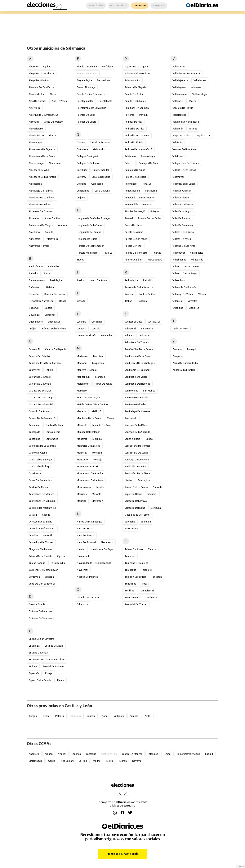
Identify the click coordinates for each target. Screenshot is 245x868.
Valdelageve (179, 87)
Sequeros (152, 494)
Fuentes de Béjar (86, 115)
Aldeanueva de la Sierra (42, 156)
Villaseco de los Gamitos (186, 267)
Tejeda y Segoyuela (135, 577)
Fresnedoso (103, 80)
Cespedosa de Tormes (41, 542)
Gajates (81, 142)
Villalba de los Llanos (184, 170)
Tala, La (152, 549)
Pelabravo (130, 156)
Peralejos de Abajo (149, 163)
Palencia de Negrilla (135, 87)
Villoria (202, 294)
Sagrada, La (154, 322)
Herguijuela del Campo (89, 232)
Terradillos (130, 584)
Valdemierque (180, 94)
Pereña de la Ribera (136, 177)
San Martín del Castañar (137, 370)
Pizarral (129, 218)
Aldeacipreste (36, 129)
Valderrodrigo (200, 94)
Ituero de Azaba (99, 280)
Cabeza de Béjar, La (56, 349)
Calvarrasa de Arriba (40, 384)
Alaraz (53, 94)
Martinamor (83, 384)
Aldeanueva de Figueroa (42, 149)
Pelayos (129, 163)
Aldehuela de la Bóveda (42, 198)
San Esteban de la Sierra (138, 356)
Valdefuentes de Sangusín (187, 73)
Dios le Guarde (37, 604)
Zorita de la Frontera (184, 370)
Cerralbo (33, 535)
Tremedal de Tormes (136, 604)
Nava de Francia (86, 535)
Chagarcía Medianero (40, 549)
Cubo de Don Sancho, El (42, 584)
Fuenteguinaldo (85, 101)
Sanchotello (131, 418)
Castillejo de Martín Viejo (42, 508)
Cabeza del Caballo (39, 356)
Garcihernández (101, 170)
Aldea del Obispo (53, 122)
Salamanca (147, 329)
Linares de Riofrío (86, 335)
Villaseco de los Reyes (185, 273)
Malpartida (98, 363)
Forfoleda (107, 67)
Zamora (134, 716)
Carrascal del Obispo (40, 466)
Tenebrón (156, 577)
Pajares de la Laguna (136, 67)
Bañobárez (35, 287)
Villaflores (178, 156)
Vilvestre (192, 301)
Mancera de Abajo (87, 370)
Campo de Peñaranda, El (42, 418)
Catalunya (153, 754)
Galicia (52, 761)
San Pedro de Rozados (137, 398)
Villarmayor (179, 253)
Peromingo (131, 184)
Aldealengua (36, 142)
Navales (81, 549)
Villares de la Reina (183, 232)
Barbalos (34, 273)
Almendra (34, 218)
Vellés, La (178, 142)
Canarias (76, 754)
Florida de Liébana (87, 67)
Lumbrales (107, 335)
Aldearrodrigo (36, 163)
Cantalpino (35, 439)
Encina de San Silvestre (41, 639)
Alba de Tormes (38, 101)
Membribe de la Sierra (89, 418)
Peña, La (146, 184)
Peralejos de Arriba (135, 170)
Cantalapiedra (53, 432)
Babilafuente (36, 267)
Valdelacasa (200, 80)
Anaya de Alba (52, 218)
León (46, 716)
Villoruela (178, 301)
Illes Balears (67, 761)
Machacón (82, 356)
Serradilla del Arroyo (136, 501)
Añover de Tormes (39, 246)
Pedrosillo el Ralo (134, 142)
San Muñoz (149, 391)
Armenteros (35, 239)
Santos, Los (144, 480)
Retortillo (148, 280)
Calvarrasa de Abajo (40, 377)
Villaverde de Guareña (184, 287)
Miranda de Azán (102, 425)
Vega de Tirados (182, 136)
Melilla (110, 761)
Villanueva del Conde (184, 184)
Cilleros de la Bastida (40, 556)
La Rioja (83, 761)
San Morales (131, 391)
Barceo (48, 273)
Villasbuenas (179, 260)
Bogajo (49, 308)
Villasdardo (197, 260)
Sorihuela (146, 522)
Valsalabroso (179, 115)
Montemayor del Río (88, 466)
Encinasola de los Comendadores (47, 660)
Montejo (98, 460)
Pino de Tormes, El (135, 211)
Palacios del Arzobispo (137, 73)
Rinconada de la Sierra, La (139, 287)
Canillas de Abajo (55, 425)
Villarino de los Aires (184, 246)
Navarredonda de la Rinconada (94, 563)
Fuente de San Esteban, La (91, 94)
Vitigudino (178, 308)
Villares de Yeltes (182, 239)
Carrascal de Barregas (41, 460)
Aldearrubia (55, 163)
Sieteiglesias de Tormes (138, 515)
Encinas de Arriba (38, 653)
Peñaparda (151, 191)
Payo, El (144, 115)
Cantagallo (35, 432)
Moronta (97, 494)
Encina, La (34, 646)
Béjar (33, 329)
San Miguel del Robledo (138, 384)
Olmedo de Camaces (88, 597)
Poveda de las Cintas (150, 218)
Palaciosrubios (133, 80)
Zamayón (192, 349)
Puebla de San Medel (136, 239)
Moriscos (82, 494)
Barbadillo (53, 267)
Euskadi (209, 754)
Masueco (82, 391)
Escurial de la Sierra (53, 666)
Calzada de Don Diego (41, 398)
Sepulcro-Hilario (133, 494)
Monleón (97, 453)
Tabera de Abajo (134, 549)
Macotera (98, 356)
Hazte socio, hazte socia (123, 854)
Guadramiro (83, 191)
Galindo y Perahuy (100, 142)
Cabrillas (50, 370)
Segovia (91, 716)
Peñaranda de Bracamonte (139, 198)
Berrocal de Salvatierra (41, 301)
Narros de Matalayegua (90, 522)
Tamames (130, 556)
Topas (145, 584)
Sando (149, 439)
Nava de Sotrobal (86, 542)
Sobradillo (130, 522)
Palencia (60, 716)
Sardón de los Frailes (136, 487)
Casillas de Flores (38, 487)
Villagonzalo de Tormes (186, 163)
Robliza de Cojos (148, 294)
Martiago (100, 377)
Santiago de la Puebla (137, 460)
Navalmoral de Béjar (102, 549)
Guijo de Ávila (102, 191)
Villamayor (178, 177)
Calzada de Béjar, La (40, 391)
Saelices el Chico (134, 322)
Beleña (50, 287)
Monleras (82, 453)
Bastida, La (56, 280)
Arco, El (49, 232)
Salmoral (145, 335)
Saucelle (158, 487)
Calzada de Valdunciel (41, 404)
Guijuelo (81, 198)
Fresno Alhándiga (86, 87)
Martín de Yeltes (103, 384)
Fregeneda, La (84, 80)
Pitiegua (155, 211)
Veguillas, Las (203, 136)
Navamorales (84, 556)
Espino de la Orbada (40, 680)
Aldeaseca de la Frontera (43, 177)
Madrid (97, 761)
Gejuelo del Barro (101, 177)
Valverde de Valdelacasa (186, 122)
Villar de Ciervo (181, 198)
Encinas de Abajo (54, 646)
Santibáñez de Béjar (136, 466)
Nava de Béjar (85, 529)
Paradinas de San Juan (137, 108)
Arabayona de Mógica (41, 225)
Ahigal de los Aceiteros (42, 73)
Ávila (147, 716)
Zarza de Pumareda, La (185, 363)
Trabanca (152, 597)
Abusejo (33, 67)
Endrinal (33, 666)
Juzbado (81, 301)
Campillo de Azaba (39, 411)
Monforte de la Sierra (89, 446)
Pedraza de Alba (134, 122)
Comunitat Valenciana (188, 754)
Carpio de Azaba (38, 453)
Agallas (47, 67)
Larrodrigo (97, 322)
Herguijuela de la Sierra (90, 225)
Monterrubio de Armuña (90, 473)
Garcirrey (82, 177)
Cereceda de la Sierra (41, 522)
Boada (63, 301)
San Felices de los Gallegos (140, 363)
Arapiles (62, 225)
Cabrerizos (35, 370)
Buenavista (54, 322)
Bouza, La (34, 315)
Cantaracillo (52, 439)
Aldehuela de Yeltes (40, 204)
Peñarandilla (131, 204)
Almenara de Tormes (40, 211)
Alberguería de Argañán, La (43, 115)
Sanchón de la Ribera (136, 425)
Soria (105, 716)
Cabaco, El (34, 349)
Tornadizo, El (147, 591)
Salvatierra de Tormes (137, 342)
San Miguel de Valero (136, 377)
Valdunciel (178, 101)
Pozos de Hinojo (134, 225)
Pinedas (147, 204)
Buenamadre (36, 322)
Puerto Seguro (155, 260)
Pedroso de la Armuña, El (139, 149)
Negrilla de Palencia (88, 577)
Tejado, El (147, 570)
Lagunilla (82, 322)
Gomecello (97, 184)
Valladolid (119, 716)
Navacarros (107, 542)
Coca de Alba (58, 563)
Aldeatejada (35, 184)
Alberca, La (35, 108)
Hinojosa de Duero (87, 239)
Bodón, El (34, 308)
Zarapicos (178, 356)
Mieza (110, 418)
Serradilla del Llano (135, 508)
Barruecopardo (37, 280)
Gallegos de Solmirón (88, 163)
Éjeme (61, 680)
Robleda (129, 294)
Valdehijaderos (180, 80)
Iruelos (81, 280)
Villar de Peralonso (183, 218)
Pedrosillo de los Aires (137, 136)
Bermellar (34, 294)
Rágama (142, 301)
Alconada (34, 122)
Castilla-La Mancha (132, 754)
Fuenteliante (105, 101)
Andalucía (34, 754)
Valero (193, 101)
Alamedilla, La (36, 94)
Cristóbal (50, 577)
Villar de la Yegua (182, 211)
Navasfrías (83, 570)
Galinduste (82, 149)
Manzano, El (83, 377)
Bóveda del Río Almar (54, 329)
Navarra (137, 761)
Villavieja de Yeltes (183, 294)
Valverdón (178, 129)
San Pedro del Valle (135, 404)
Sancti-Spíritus (132, 439)
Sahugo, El (130, 329)
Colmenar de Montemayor (43, 570)
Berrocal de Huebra (55, 294)
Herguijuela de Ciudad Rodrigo (93, 218)
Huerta (81, 260)
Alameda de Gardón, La (42, 87)
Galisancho (99, 149)
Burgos (33, 716)
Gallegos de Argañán (88, 156)
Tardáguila (130, 570)
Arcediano (34, 232)
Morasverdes (84, 487)
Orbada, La (82, 604)
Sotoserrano (131, 529)
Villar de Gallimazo (183, 204)
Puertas (157, 253)
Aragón (49, 754)
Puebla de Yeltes (134, 246)
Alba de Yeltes (59, 101)
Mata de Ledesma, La (88, 398)
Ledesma (82, 329)
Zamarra (177, 349)
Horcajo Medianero (87, 253)
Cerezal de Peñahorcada (42, 529)
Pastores (129, 115)
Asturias (62, 754)
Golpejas (81, 184)
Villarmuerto (197, 253)
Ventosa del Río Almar (185, 149)
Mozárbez (97, 501)
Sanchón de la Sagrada (137, 432)
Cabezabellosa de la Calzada (45, 363)
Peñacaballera (132, 191)
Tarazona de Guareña (136, 563)
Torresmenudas (133, 597)
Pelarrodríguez (149, 156)
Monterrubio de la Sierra (90, 480)
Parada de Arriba (134, 94)
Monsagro (82, 460)
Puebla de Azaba (134, 232)
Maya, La (82, 411)
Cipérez (61, 556)
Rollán (129, 301)
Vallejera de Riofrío (183, 108)
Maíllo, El (97, 411)
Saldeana (130, 335)
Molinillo (97, 439)
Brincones (50, 315)
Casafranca (35, 473)
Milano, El (82, 425)
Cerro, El (47, 535)
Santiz (129, 480)
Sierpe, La (156, 508)
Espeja (49, 673)
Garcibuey (82, 170)
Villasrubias (179, 280)
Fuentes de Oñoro (87, 122)
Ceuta (167, 754)
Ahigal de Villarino (39, 80)
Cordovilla (34, 577)
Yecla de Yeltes (180, 329)
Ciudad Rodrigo (37, 563)
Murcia (123, 761)
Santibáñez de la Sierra (137, 473)
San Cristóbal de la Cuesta (139, 349)
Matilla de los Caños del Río (92, 404)
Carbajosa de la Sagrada (42, 446)
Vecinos (193, 129)
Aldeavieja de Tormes (41, 191)
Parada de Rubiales (135, 101)
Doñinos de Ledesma (40, 611)
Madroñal (82, 363)
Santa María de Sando (137, 453)
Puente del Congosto (136, 253)
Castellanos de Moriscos (42, 494)
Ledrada (96, 329)
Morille (100, 487)
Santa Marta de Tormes (137, 446)
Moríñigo (82, 501)
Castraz (33, 515)
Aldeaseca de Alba (39, 170)
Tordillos (129, 591)
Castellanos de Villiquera (42, 501)
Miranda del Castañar (88, 432)
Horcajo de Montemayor (90, 246)
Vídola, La (194, 308)
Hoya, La (108, 253)
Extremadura (36, 761)
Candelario (35, 425)
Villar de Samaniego (183, 225)
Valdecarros (179, 67)
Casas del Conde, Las (40, 480)
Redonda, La (131, 280)
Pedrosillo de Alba (135, 129)
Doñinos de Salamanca (42, 618)
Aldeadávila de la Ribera (42, 136)
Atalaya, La (53, 239)
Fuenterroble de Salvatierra (91, 108)
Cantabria (91, 754)
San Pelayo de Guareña (137, 411)
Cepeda (46, 515)
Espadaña (34, 673)
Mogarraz (82, 439)
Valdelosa (196, 87)
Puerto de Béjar (133, 260)
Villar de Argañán (182, 191)
